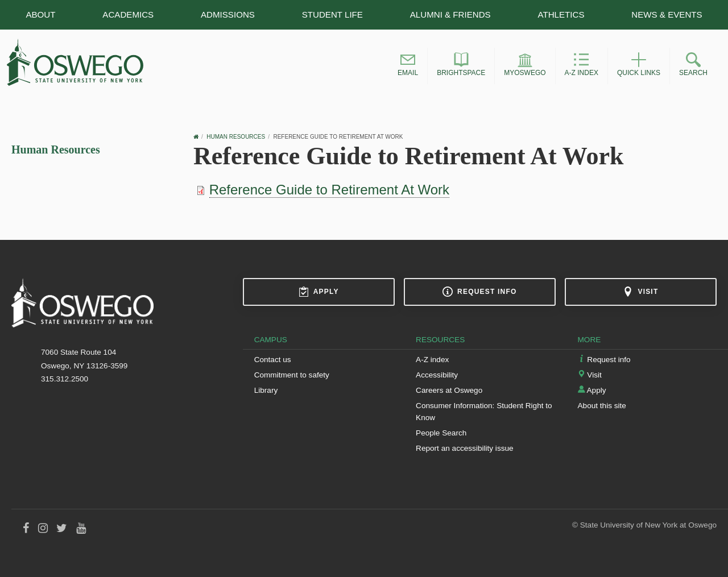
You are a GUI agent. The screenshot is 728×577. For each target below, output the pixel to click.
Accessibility (437, 375)
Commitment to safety (292, 375)
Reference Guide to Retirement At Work (329, 190)
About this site (602, 406)
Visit (640, 292)
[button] (408, 66)
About (40, 14)
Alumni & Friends (450, 14)
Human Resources (56, 150)
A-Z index (432, 360)
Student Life (332, 14)
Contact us (273, 360)
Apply (319, 292)
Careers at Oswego (449, 390)
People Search (441, 433)
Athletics (561, 14)
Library (266, 390)
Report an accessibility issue (465, 448)
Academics (128, 14)
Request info (479, 292)
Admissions (228, 14)
